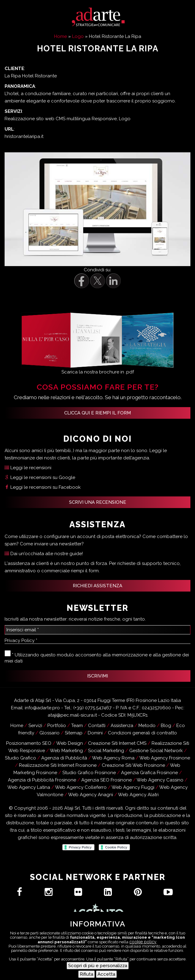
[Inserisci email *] (97, 630)
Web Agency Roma (113, 758)
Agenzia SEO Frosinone (107, 780)
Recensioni (119, 974)
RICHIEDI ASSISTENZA (97, 586)
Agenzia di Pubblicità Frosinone (42, 780)
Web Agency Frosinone (165, 758)
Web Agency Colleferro (81, 787)
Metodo (147, 726)
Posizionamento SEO (29, 743)
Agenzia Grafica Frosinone (149, 773)
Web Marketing (66, 751)
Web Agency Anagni (91, 795)
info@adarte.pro (42, 708)
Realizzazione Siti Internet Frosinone (58, 765)
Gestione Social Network (156, 751)
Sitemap (74, 733)
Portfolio (57, 726)
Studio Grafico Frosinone (89, 773)
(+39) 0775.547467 (92, 708)
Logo (78, 36)
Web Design (70, 743)
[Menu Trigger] (186, 971)
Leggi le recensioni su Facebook (43, 487)
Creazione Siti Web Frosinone (133, 765)
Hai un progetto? (79, 967)
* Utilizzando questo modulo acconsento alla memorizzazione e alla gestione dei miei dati (97, 657)
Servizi (35, 726)
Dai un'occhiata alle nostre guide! (44, 554)
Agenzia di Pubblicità (64, 758)
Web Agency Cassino (160, 780)
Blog (166, 726)
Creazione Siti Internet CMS (117, 743)
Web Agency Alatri (138, 795)
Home (61, 36)
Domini (95, 733)
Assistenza (77, 974)
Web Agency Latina (29, 787)
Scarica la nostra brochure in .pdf (98, 372)
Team (77, 726)
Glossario (50, 733)
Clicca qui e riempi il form (97, 413)
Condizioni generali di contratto (142, 733)
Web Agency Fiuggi (133, 787)
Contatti (129, 967)
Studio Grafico (20, 758)
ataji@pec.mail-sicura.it (72, 715)
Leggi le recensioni (28, 468)
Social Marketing (106, 751)
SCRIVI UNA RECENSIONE (98, 502)
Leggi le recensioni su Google (40, 477)
